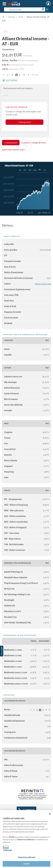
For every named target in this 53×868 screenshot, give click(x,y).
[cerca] (18, 9)
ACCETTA (27, 864)
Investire (12, 17)
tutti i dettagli (10, 80)
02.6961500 (26, 810)
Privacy (6, 847)
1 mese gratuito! (24, 122)
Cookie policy (8, 850)
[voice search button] (42, 9)
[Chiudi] (50, 814)
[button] (2, 651)
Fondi (21, 17)
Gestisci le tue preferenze (26, 857)
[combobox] (26, 9)
